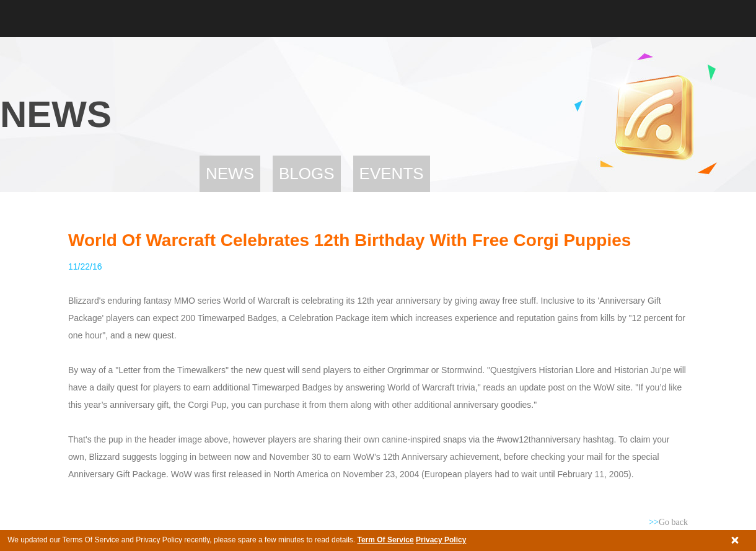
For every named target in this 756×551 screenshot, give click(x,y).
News (230, 174)
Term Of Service (385, 540)
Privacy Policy (441, 540)
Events (392, 174)
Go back (668, 522)
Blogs (307, 174)
